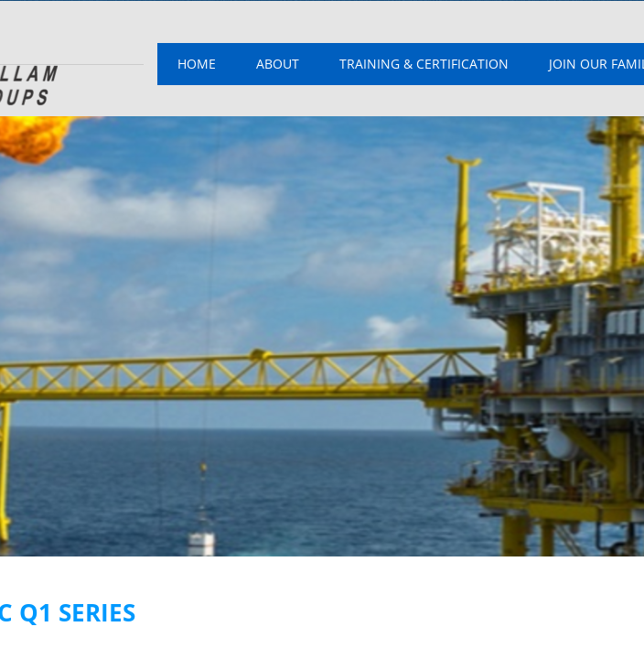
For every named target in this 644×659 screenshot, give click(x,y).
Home (197, 64)
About (278, 64)
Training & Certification (424, 64)
